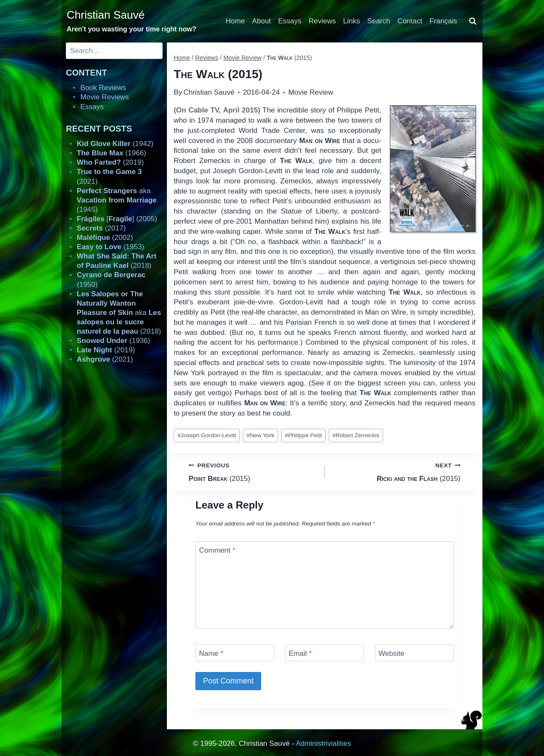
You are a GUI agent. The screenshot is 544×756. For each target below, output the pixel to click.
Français (443, 21)
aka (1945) (117, 200)
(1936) (114, 341)
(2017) (101, 228)
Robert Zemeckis (356, 435)
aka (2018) (119, 313)
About (262, 21)
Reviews (322, 21)
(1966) (111, 153)
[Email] (324, 653)
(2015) (253, 471)
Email (300, 653)
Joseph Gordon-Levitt (207, 435)
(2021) (105, 359)
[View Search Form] (473, 21)
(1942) (115, 144)
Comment (217, 550)
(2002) (105, 237)
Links (352, 21)
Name (211, 653)
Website (391, 653)
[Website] (414, 653)
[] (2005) (117, 219)
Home (235, 21)
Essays (290, 21)
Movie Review (311, 92)
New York (261, 435)
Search (379, 21)
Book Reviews (103, 88)
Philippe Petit (303, 435)
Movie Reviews (104, 97)
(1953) (111, 247)
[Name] (235, 653)
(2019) (110, 162)
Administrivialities (323, 743)
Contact (410, 21)
